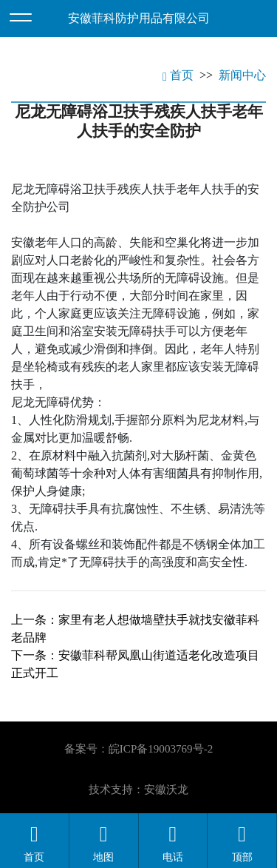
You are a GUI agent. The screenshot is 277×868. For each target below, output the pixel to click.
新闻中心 (242, 75)
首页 (178, 75)
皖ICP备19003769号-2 (161, 749)
